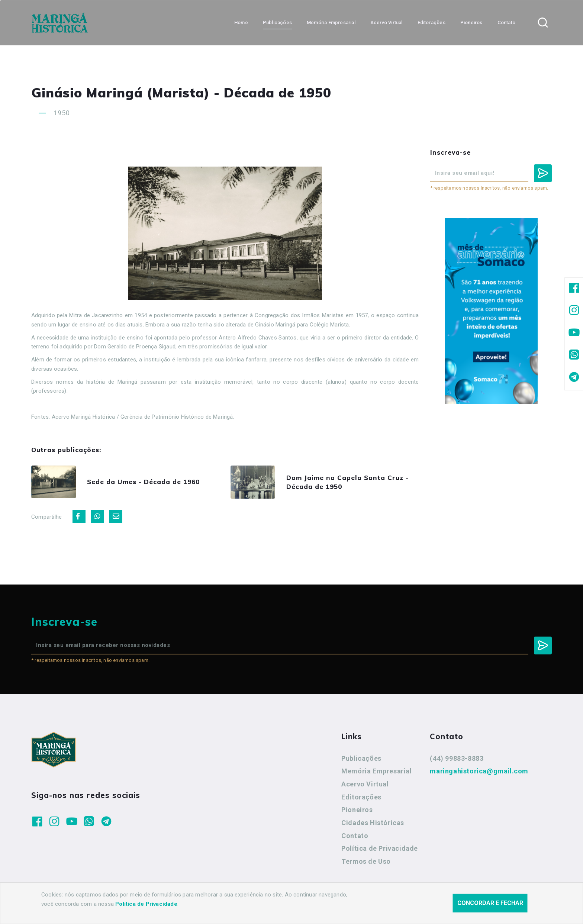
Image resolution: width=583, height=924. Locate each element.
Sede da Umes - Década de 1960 (143, 482)
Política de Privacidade (380, 848)
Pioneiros (357, 810)
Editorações (361, 797)
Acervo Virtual (365, 784)
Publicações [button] (277, 22)
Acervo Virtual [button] (386, 22)
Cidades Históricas (373, 823)
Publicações (361, 758)
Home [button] (241, 22)
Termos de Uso (366, 861)
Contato (355, 836)
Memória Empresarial (376, 771)
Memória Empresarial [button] (331, 22)
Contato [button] (506, 22)
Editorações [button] (431, 22)
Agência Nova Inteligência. (256, 908)
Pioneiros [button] (471, 22)
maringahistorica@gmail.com (479, 771)
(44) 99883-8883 (457, 758)
